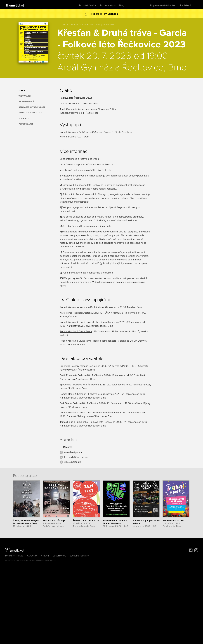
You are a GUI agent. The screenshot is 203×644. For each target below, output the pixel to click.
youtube (128, 132)
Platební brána (43, 560)
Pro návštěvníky (87, 5)
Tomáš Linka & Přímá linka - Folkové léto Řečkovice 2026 (91, 422)
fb (113, 132)
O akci (22, 90)
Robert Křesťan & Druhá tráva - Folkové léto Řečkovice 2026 (92, 322)
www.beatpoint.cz (74, 452)
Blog (122, 5)
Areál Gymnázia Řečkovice (111, 68)
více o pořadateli (73, 462)
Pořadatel (24, 118)
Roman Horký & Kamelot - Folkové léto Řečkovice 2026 (90, 394)
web (101, 132)
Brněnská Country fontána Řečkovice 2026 (83, 366)
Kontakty (10, 556)
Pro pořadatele (108, 5)
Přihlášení (185, 5)
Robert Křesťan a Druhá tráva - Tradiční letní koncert (88, 341)
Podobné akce (26, 124)
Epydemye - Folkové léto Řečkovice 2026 (83, 385)
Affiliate (45, 556)
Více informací (26, 102)
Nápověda (32, 556)
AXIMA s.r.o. (31, 560)
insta (119, 132)
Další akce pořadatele (30, 113)
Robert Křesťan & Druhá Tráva (76, 331)
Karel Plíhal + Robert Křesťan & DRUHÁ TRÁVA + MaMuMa (91, 313)
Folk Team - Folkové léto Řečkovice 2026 (82, 403)
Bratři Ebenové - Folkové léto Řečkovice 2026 (85, 375)
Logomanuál (59, 556)
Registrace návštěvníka (163, 5)
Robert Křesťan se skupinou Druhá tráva (81, 307)
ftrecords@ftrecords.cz (76, 457)
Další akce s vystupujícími (32, 107)
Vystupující (25, 96)
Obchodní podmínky (79, 556)
